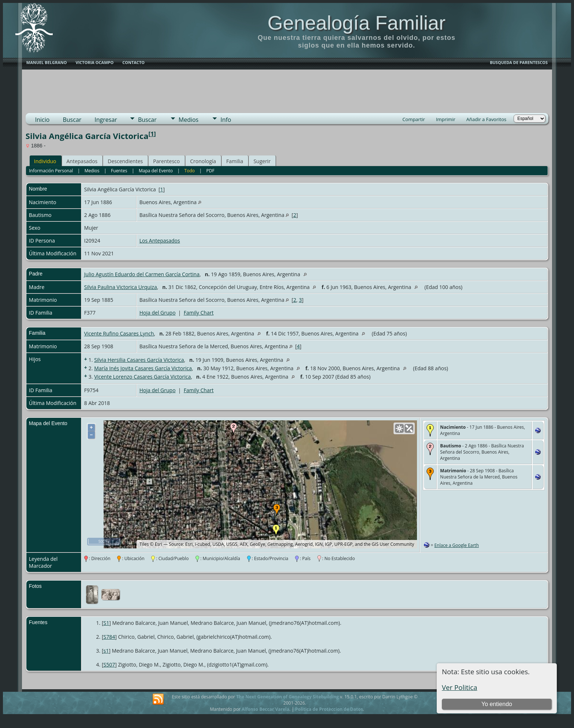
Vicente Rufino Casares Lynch (119, 333)
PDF (210, 171)
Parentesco (166, 161)
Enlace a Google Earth (456, 545)
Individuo (45, 161)
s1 (106, 651)
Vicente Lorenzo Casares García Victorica (142, 377)
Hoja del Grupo (158, 313)
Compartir (414, 119)
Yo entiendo (497, 704)
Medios (189, 120)
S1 (107, 623)
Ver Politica (460, 687)
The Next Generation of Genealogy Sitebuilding (287, 697)
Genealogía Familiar (357, 23)
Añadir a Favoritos (486, 119)
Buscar (72, 120)
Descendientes (125, 161)
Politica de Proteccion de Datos (329, 709)
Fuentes (119, 171)
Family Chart (199, 313)
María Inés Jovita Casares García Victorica (143, 368)
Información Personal (51, 171)
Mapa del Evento (156, 171)
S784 (109, 637)
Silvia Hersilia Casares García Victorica (139, 360)
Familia (235, 161)
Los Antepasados (160, 241)
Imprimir (446, 119)
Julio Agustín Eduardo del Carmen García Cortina (142, 274)
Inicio (42, 120)
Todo (190, 171)
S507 (109, 665)
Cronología (203, 161)
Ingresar (106, 120)
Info (226, 120)
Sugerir (262, 161)
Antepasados (82, 161)
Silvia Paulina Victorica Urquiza (121, 287)
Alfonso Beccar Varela (265, 709)
